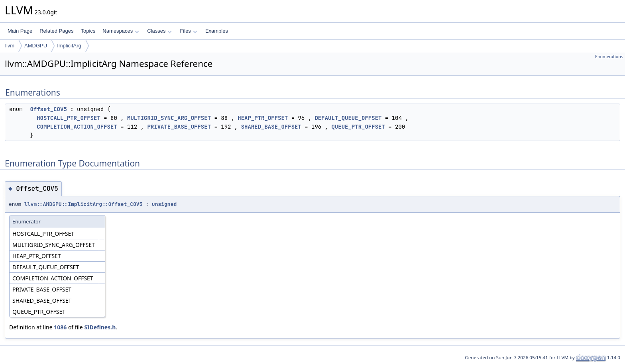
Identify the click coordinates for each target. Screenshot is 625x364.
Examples (217, 31)
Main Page (20, 31)
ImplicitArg (69, 46)
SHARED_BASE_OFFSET (271, 127)
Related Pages (56, 31)
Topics (88, 31)
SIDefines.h (100, 327)
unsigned (164, 204)
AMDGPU (36, 46)
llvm (10, 46)
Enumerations (609, 57)
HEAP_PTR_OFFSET (263, 118)
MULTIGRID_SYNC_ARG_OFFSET (169, 118)
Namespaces (121, 31)
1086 (60, 327)
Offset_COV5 (48, 109)
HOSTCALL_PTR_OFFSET (69, 118)
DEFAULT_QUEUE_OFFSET (348, 118)
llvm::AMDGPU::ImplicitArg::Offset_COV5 (83, 204)
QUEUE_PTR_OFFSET (358, 127)
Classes (159, 31)
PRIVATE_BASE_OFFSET (179, 127)
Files (188, 31)
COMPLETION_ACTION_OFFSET (77, 127)
